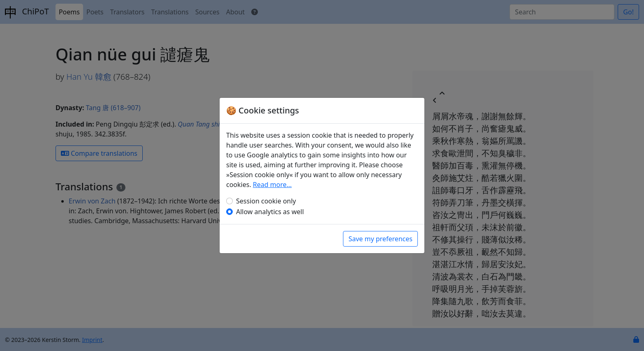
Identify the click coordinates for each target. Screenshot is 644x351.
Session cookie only (266, 201)
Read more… (272, 185)
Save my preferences (380, 239)
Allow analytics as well (270, 212)
